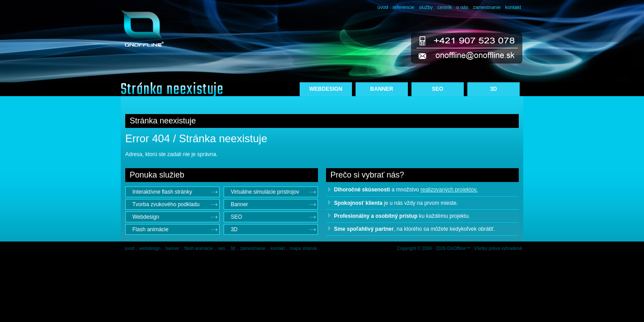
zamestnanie (487, 7)
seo (222, 248)
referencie (404, 7)
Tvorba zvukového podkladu (166, 204)
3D (494, 89)
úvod (383, 7)
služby (426, 7)
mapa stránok (304, 248)
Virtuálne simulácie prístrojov (265, 192)
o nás (462, 7)
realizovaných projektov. (449, 190)
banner (173, 248)
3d (233, 248)
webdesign (150, 248)
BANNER (382, 89)
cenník (445, 7)
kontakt (513, 7)
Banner (239, 204)
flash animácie (199, 248)
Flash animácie (150, 229)
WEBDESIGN (326, 89)
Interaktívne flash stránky (162, 192)
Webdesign (146, 217)
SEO (438, 89)
